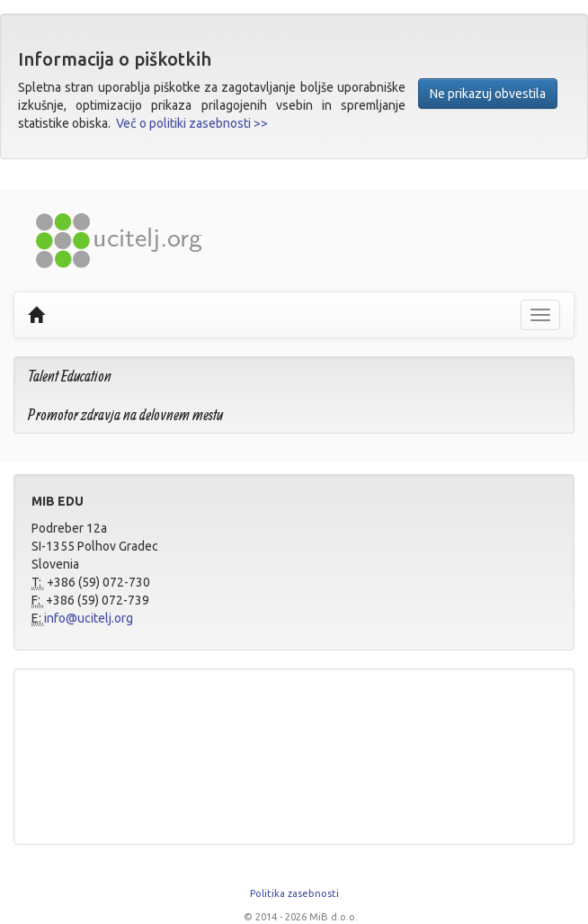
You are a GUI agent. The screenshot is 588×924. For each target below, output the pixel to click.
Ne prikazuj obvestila (488, 94)
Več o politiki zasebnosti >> (192, 123)
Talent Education (70, 376)
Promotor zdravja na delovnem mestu (125, 414)
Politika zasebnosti (294, 893)
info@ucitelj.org (89, 618)
